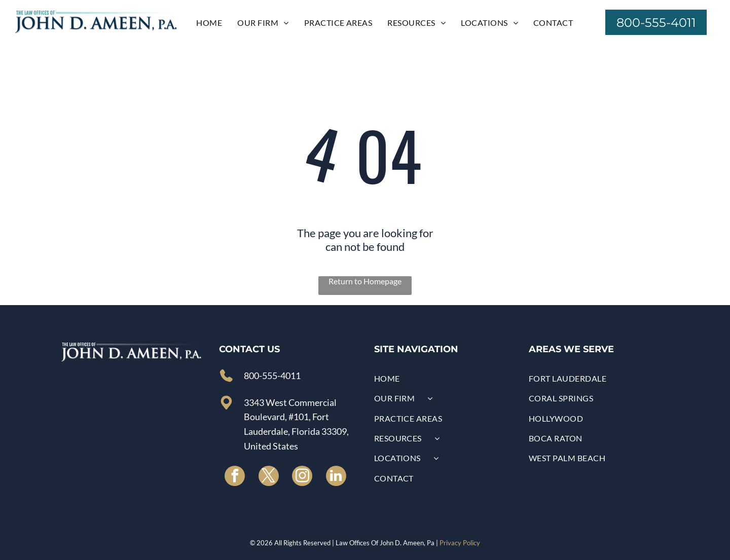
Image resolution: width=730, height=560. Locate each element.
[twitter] (269, 477)
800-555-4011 (272, 376)
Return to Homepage (365, 281)
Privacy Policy (460, 543)
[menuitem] (209, 22)
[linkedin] (336, 477)
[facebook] (235, 477)
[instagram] (302, 477)
